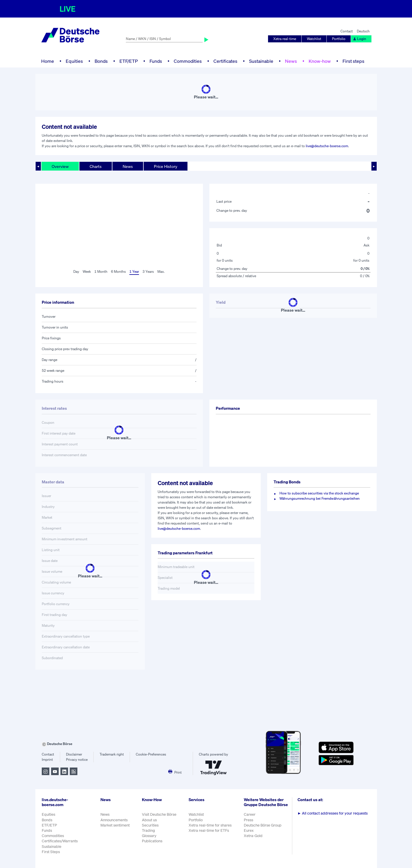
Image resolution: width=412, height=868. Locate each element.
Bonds (101, 61)
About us (149, 820)
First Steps (51, 852)
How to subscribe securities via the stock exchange (319, 493)
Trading (148, 830)
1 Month (101, 271)
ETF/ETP (129, 61)
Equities (74, 61)
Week (87, 271)
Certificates (225, 61)
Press (248, 820)
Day (76, 271)
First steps (353, 61)
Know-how (320, 61)
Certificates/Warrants (60, 841)
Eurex (249, 830)
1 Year (134, 271)
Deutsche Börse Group (263, 825)
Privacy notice (77, 759)
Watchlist (314, 39)
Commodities (188, 61)
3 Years (148, 271)
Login (359, 39)
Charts (96, 166)
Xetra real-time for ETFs (209, 830)
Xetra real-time (285, 39)
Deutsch (363, 31)
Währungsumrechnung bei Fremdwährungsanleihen (320, 498)
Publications (152, 841)
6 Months (118, 271)
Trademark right (112, 754)
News (291, 61)
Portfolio (339, 39)
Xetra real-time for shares (210, 825)
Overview (60, 166)
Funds (156, 61)
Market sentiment (115, 825)
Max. (161, 271)
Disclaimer (74, 754)
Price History (166, 166)
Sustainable (261, 61)
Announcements (114, 820)
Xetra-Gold (253, 836)
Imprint (47, 759)
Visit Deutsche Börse (159, 814)
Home (48, 61)
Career (250, 814)
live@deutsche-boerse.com (327, 146)
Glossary (149, 836)
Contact (347, 31)
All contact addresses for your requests (333, 813)
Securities (150, 825)
